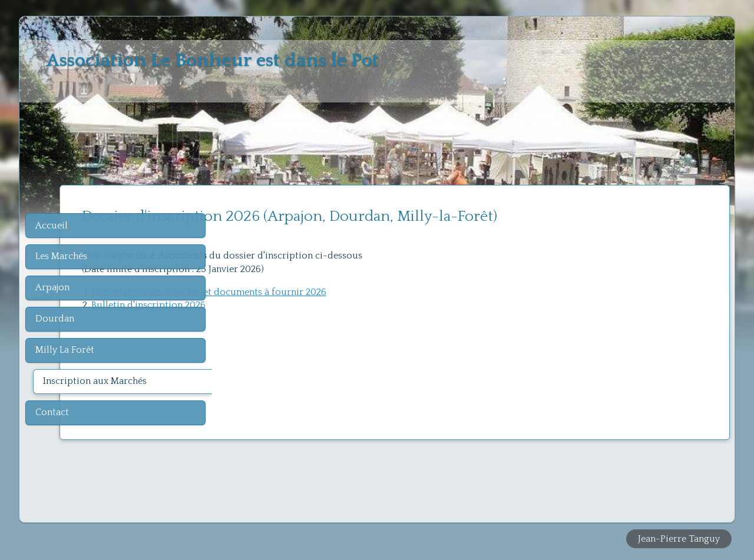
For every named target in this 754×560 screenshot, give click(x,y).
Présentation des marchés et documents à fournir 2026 (360, 292)
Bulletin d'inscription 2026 (300, 305)
